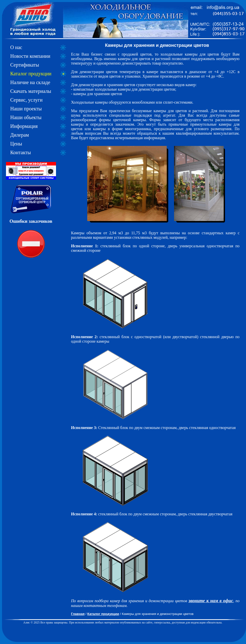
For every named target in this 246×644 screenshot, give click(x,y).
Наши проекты (26, 109)
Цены (16, 144)
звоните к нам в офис (211, 601)
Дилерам (20, 135)
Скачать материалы (31, 91)
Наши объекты (26, 117)
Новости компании (30, 56)
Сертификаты (25, 65)
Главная (78, 614)
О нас (16, 47)
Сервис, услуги (26, 100)
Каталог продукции (31, 74)
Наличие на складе (30, 82)
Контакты (21, 152)
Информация (24, 126)
